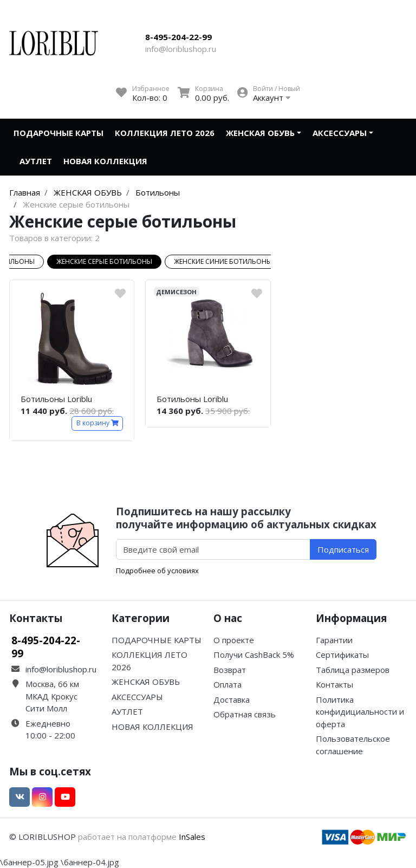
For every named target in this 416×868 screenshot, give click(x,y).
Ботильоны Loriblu (56, 399)
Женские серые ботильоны (104, 261)
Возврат (230, 670)
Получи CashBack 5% (254, 655)
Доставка (232, 699)
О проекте (234, 640)
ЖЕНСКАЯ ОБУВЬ (260, 133)
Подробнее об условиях (157, 571)
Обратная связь (245, 714)
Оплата (227, 684)
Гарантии (334, 640)
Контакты (334, 684)
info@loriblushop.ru (181, 49)
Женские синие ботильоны (223, 261)
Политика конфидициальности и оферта (360, 712)
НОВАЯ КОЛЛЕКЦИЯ (105, 161)
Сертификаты (342, 655)
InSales (192, 837)
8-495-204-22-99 (178, 37)
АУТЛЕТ (36, 161)
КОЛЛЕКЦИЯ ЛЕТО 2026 (165, 133)
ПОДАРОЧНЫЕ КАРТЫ (58, 133)
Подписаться (343, 549)
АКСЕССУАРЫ (340, 133)
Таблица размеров (353, 670)
